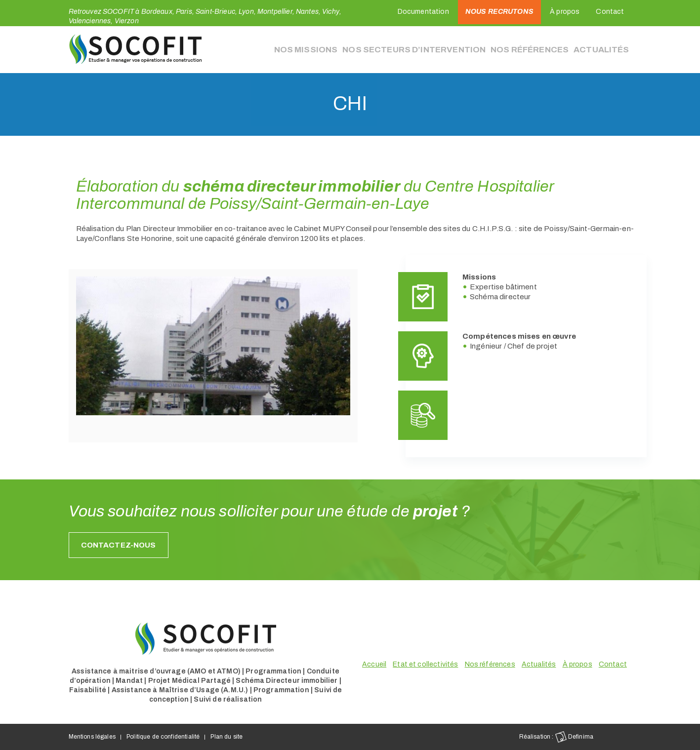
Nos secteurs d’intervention (430, 49)
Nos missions (332, 49)
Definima (574, 737)
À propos (565, 12)
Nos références (535, 49)
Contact (610, 12)
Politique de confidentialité (163, 737)
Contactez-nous (119, 545)
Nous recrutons (499, 12)
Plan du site (226, 737)
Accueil (374, 664)
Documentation (423, 12)
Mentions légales (92, 737)
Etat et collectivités (425, 664)
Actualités (602, 49)
